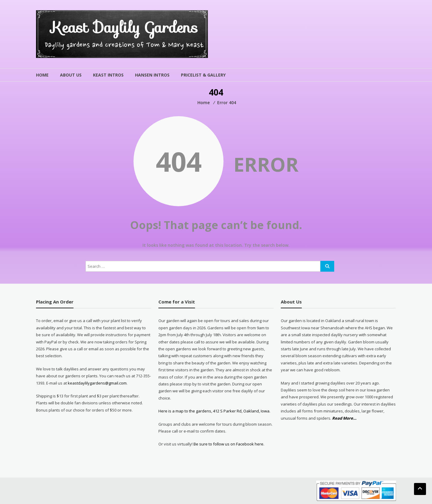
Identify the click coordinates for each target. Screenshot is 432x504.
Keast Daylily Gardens (124, 27)
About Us (71, 75)
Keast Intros (108, 75)
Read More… (344, 418)
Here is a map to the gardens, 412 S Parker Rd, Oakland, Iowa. (214, 411)
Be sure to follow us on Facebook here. (228, 444)
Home (42, 75)
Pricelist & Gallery (203, 75)
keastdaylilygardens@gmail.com (97, 383)
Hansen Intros (152, 75)
